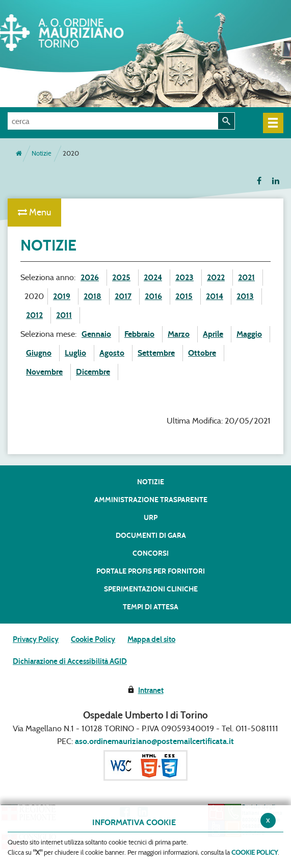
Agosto (112, 353)
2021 (246, 277)
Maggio (249, 334)
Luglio (75, 353)
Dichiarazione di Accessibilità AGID (70, 661)
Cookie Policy (93, 639)
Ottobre (202, 353)
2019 (62, 296)
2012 (34, 315)
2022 (216, 277)
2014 (215, 296)
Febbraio (139, 334)
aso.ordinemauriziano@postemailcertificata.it (154, 741)
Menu (34, 212)
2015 (184, 296)
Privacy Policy (36, 639)
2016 (153, 296)
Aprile (213, 334)
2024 (153, 277)
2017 (123, 296)
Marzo (179, 334)
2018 (92, 296)
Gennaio (96, 334)
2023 (184, 277)
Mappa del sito (151, 639)
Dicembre (93, 372)
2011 (64, 315)
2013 (245, 296)
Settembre (156, 353)
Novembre (44, 372)
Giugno (39, 353)
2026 (90, 277)
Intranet (151, 690)
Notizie (42, 153)
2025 (121, 277)
